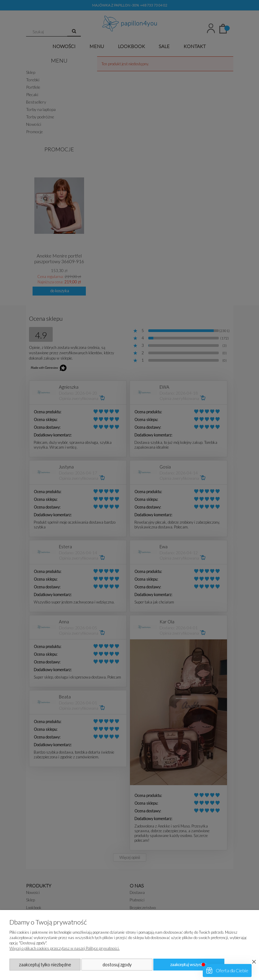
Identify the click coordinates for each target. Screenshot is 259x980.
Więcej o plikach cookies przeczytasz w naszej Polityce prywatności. (65, 948)
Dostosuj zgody (117, 965)
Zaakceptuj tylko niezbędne (45, 965)
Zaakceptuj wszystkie (189, 964)
